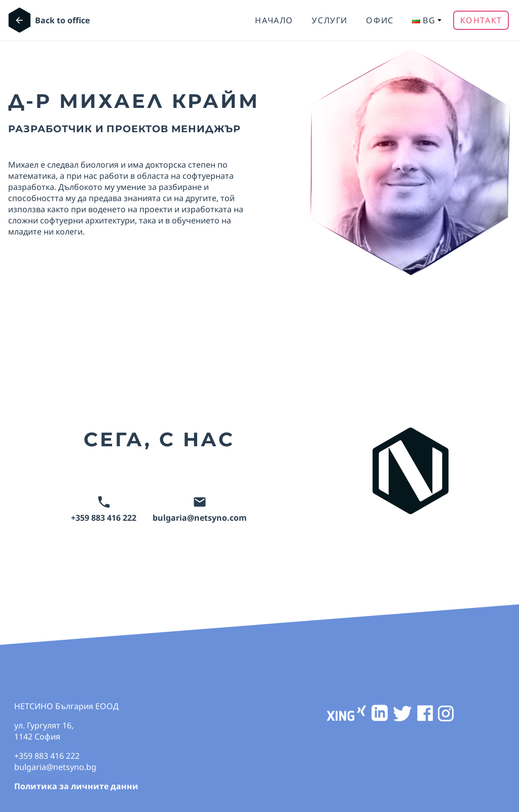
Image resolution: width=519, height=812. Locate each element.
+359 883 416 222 (104, 510)
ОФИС (380, 20)
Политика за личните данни (76, 786)
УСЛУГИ (330, 20)
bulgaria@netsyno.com (200, 510)
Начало (274, 20)
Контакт (481, 20)
